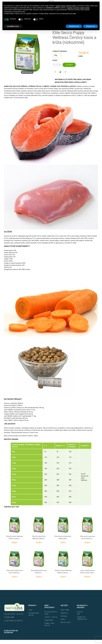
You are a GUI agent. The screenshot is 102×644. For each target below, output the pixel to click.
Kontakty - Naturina (51, 617)
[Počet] (57, 65)
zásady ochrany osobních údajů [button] (66, 6)
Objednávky (64, 613)
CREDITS (19, 621)
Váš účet (64, 605)
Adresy (63, 619)
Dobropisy (64, 616)
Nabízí (30, 610)
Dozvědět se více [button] (13, 26)
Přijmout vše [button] (90, 26)
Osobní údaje (65, 610)
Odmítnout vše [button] (74, 26)
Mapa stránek (49, 620)
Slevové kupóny (66, 622)
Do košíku (69, 65)
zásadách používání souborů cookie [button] (78, 8)
